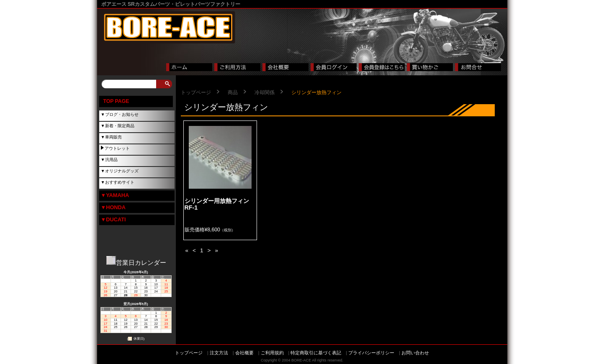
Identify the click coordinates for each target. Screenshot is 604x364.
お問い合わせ (415, 353)
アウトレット (117, 148)
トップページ (196, 92)
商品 (233, 92)
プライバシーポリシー (371, 353)
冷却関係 (265, 92)
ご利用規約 (272, 353)
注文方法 (219, 353)
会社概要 (244, 353)
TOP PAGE (116, 101)
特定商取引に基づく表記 (316, 353)
